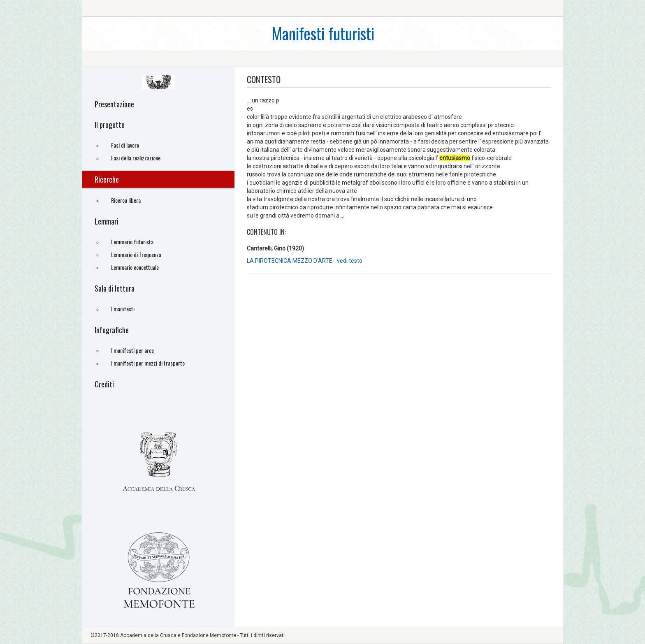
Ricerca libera (126, 200)
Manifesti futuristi (323, 33)
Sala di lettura (115, 288)
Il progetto (110, 125)
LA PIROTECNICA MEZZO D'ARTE (290, 261)
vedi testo (350, 261)
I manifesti (123, 309)
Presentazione (114, 104)
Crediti (104, 384)
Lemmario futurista (132, 242)
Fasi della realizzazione (136, 158)
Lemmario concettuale (135, 267)
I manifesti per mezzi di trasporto (148, 363)
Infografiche (112, 330)
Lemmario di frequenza (136, 254)
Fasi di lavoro (125, 145)
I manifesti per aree (132, 350)
